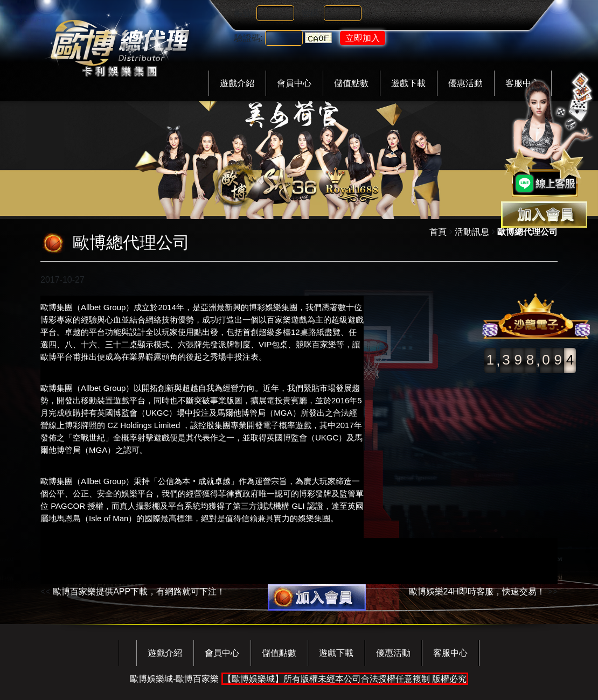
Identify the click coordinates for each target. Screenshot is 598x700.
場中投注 (193, 413)
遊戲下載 (408, 83)
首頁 (438, 232)
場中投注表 (238, 357)
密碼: (311, 13)
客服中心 (450, 653)
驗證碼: (248, 38)
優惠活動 (465, 83)
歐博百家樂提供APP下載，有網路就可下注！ (139, 591)
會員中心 (294, 83)
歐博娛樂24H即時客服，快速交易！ (477, 591)
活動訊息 (472, 232)
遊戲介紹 (237, 83)
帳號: (244, 13)
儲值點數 (351, 83)
